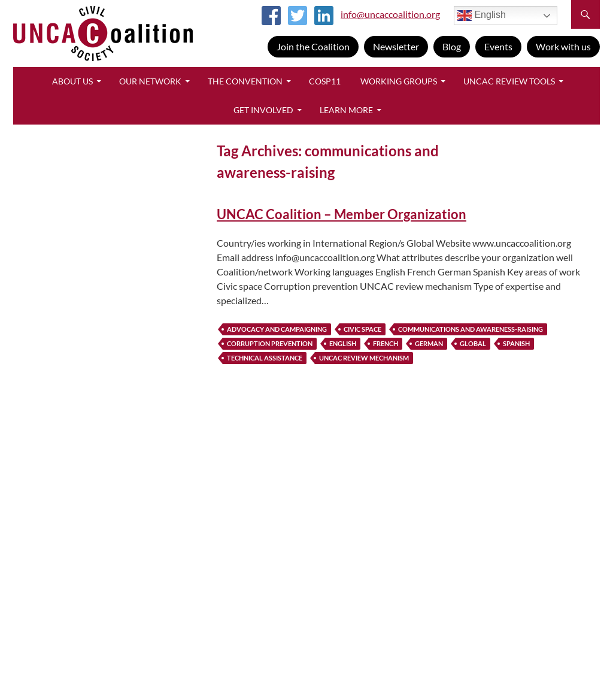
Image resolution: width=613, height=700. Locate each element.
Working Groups (399, 81)
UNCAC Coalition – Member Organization (342, 214)
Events (498, 46)
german (429, 343)
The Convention (245, 81)
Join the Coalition (313, 46)
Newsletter (396, 46)
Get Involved (263, 110)
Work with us (563, 46)
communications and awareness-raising (471, 329)
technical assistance (265, 358)
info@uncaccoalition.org (390, 14)
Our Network (150, 81)
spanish (516, 343)
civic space (362, 329)
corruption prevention (270, 343)
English (482, 16)
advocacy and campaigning (277, 329)
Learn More (346, 110)
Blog (452, 46)
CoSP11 (325, 81)
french (386, 343)
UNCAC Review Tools (509, 81)
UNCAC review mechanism (364, 358)
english (343, 343)
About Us (72, 81)
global (473, 343)
